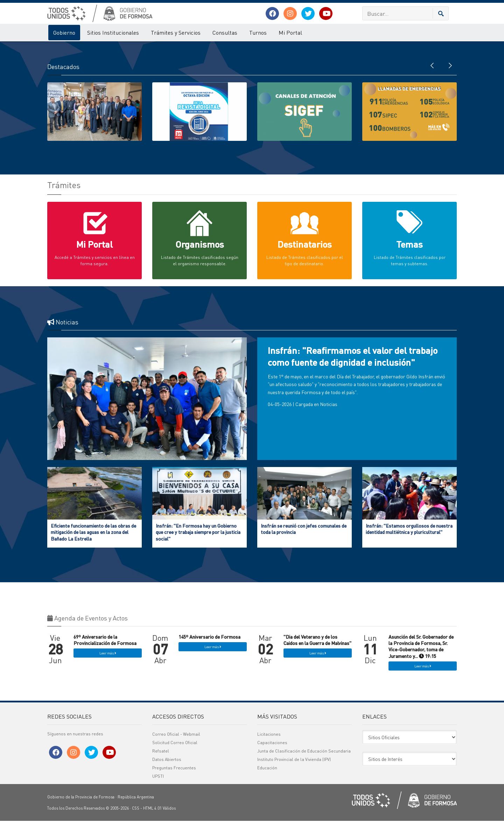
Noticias (329, 414)
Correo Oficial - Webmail (176, 744)
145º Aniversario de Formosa (209, 647)
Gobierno (64, 32)
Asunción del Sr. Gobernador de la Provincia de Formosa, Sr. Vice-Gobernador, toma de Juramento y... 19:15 (421, 657)
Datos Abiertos (167, 770)
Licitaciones (269, 744)
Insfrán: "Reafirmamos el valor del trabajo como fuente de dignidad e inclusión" (353, 367)
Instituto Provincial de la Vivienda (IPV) (294, 770)
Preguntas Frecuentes (174, 778)
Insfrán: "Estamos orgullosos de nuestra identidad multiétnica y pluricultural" (409, 539)
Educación (267, 778)
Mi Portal (290, 32)
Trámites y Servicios (176, 32)
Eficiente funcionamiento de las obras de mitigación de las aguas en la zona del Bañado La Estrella (93, 542)
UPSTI (158, 786)
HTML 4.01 (152, 818)
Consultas (225, 32)
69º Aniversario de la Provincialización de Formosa (105, 650)
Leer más (108, 664)
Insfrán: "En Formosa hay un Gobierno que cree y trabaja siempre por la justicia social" (198, 542)
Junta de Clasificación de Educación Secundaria (304, 761)
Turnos (258, 32)
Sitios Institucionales (113, 32)
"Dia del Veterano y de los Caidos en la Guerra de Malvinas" (317, 650)
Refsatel (161, 761)
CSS (136, 818)
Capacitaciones (272, 753)
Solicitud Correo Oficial (175, 753)
